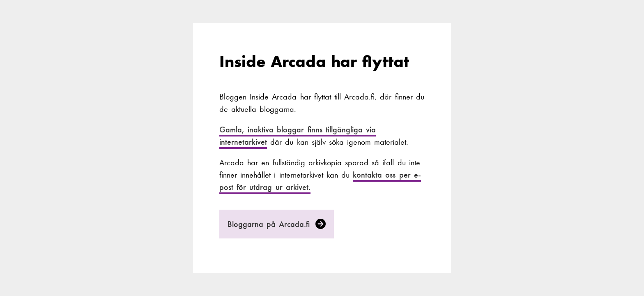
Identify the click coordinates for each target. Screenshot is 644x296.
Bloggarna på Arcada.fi (277, 224)
